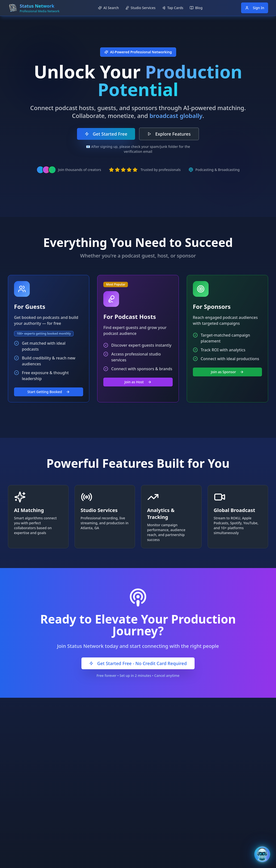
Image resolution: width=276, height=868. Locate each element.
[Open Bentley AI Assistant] (262, 854)
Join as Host (138, 382)
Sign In (255, 8)
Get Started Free (106, 134)
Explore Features (169, 134)
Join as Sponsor (227, 372)
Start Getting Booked (49, 392)
